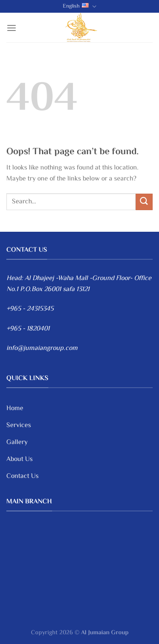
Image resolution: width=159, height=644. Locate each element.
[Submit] (144, 202)
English (79, 6)
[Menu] (11, 28)
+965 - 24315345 (30, 309)
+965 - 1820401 (28, 329)
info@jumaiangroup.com (42, 348)
